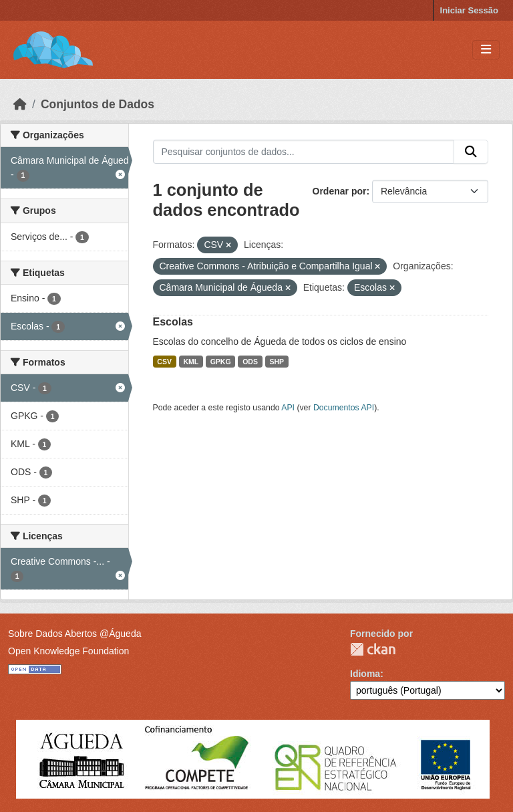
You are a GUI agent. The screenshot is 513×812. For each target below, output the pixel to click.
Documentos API (344, 408)
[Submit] (471, 152)
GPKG (221, 362)
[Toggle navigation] (486, 50)
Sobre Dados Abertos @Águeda (74, 634)
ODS (250, 362)
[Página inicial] (20, 104)
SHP (277, 362)
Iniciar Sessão (469, 10)
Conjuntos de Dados (98, 104)
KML (191, 362)
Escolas (173, 322)
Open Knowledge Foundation (68, 651)
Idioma (365, 674)
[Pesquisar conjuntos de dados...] (304, 152)
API (288, 408)
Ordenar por (340, 191)
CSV (164, 362)
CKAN (373, 649)
